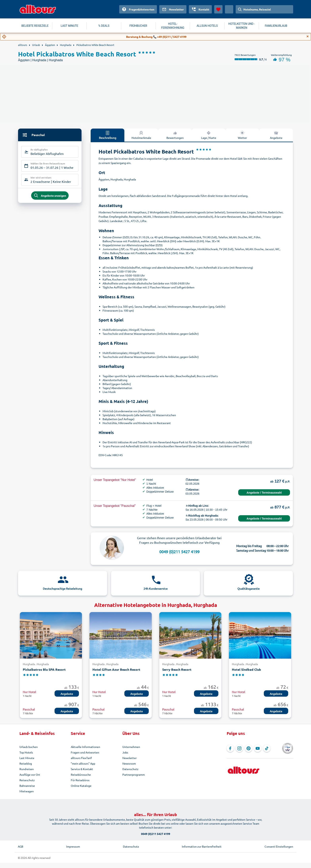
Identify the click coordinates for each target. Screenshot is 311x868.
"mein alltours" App (83, 763)
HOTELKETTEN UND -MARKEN (242, 26)
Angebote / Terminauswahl (264, 493)
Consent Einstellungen (279, 846)
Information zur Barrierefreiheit (202, 846)
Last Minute (27, 758)
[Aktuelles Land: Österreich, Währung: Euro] (229, 9)
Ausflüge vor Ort (30, 775)
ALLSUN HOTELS (207, 26)
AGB (21, 846)
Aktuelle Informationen (85, 747)
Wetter (242, 135)
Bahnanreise (27, 786)
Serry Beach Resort (177, 669)
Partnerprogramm (134, 775)
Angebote (276, 135)
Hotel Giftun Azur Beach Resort (116, 669)
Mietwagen (27, 791)
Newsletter (130, 758)
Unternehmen (131, 747)
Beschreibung (108, 135)
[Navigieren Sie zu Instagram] (239, 748)
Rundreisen (27, 769)
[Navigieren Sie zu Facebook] (230, 748)
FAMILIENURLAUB (276, 26)
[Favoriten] (218, 9)
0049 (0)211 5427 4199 (179, 552)
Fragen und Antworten (85, 752)
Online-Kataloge (81, 786)
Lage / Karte (209, 135)
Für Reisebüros (80, 780)
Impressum (73, 846)
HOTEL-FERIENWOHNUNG (173, 26)
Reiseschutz (27, 780)
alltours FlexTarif (81, 758)
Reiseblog (26, 763)
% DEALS (104, 26)
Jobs (125, 752)
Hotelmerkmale (141, 135)
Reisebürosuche (81, 775)
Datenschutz (130, 769)
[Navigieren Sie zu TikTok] (267, 748)
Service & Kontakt (82, 769)
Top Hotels (26, 752)
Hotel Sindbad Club (246, 669)
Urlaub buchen (29, 747)
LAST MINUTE (69, 26)
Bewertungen (175, 135)
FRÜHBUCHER (138, 26)
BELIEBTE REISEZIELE (35, 26)
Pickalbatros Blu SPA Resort (44, 669)
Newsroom (129, 763)
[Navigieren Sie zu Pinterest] (249, 748)
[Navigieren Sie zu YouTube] (258, 748)
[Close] (308, 36)
